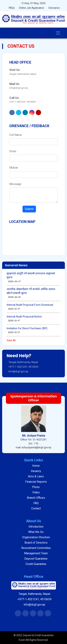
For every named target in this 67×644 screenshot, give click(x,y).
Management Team (36, 553)
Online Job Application (32, 8)
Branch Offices (36, 498)
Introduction (36, 527)
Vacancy (36, 471)
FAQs (12, 8)
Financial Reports (36, 482)
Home (36, 466)
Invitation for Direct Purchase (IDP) (27, 328)
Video (36, 492)
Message (15, 184)
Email (13, 151)
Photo (36, 487)
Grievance (54, 8)
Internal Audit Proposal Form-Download (30, 305)
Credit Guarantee (36, 564)
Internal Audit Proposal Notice (24, 317)
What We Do (36, 532)
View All (11, 340)
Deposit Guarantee (36, 559)
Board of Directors (36, 543)
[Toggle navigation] (58, 33)
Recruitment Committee (36, 548)
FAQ (36, 503)
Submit (29, 209)
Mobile (14, 168)
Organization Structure (36, 537)
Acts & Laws (36, 476)
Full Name (16, 135)
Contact (36, 508)
